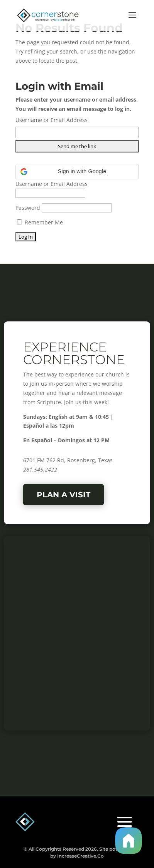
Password (28, 208)
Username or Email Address (52, 120)
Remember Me (40, 222)
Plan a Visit (63, 495)
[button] (77, 172)
